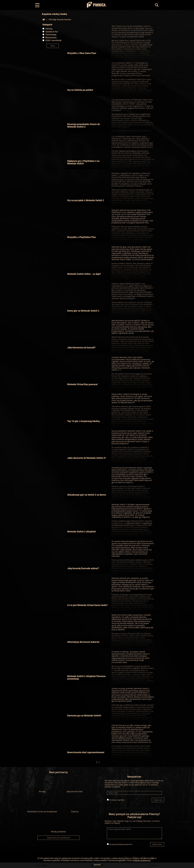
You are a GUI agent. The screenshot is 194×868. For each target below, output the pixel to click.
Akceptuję (117, 800)
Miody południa (58, 825)
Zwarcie (75, 805)
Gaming (49, 29)
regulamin (121, 800)
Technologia (51, 35)
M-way (42, 784)
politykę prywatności (125, 844)
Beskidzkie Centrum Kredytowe (42, 805)
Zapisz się (158, 800)
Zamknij (97, 865)
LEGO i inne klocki (53, 40)
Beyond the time (75, 784)
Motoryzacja (51, 37)
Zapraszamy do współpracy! (58, 838)
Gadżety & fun (52, 32)
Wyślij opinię (157, 844)
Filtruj (53, 46)
